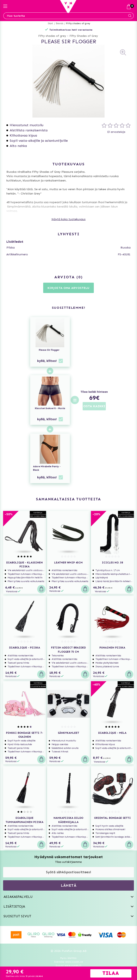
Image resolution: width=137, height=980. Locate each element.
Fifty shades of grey (78, 23)
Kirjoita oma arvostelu (68, 288)
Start (51, 23)
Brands (60, 23)
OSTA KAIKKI (94, 406)
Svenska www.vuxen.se (69, 962)
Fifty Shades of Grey (84, 36)
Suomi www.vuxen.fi (68, 966)
